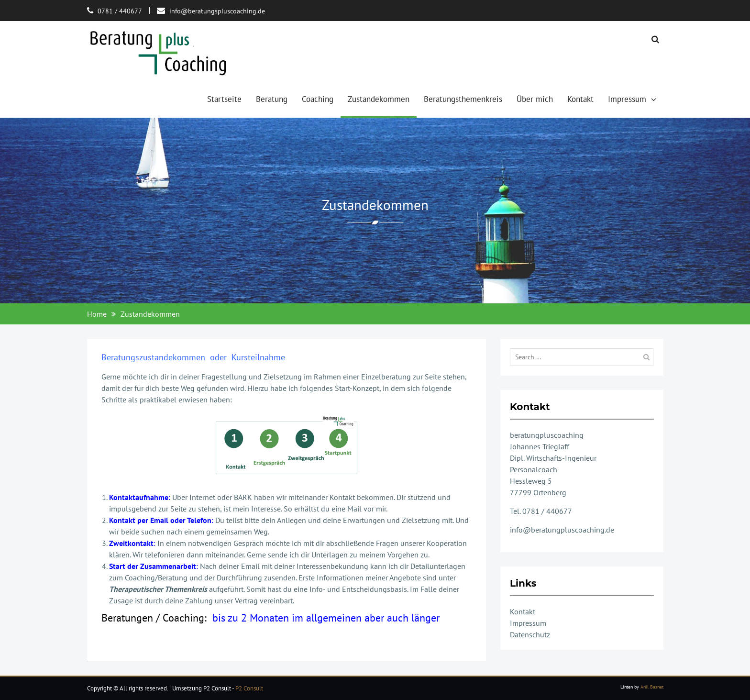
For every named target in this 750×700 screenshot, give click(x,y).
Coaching (318, 99)
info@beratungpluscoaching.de (562, 530)
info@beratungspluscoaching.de (217, 11)
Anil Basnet (652, 687)
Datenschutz (530, 634)
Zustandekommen (379, 99)
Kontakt (580, 99)
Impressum (627, 99)
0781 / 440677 (120, 11)
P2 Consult (249, 688)
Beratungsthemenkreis (463, 99)
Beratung (272, 99)
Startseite (224, 99)
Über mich (535, 99)
